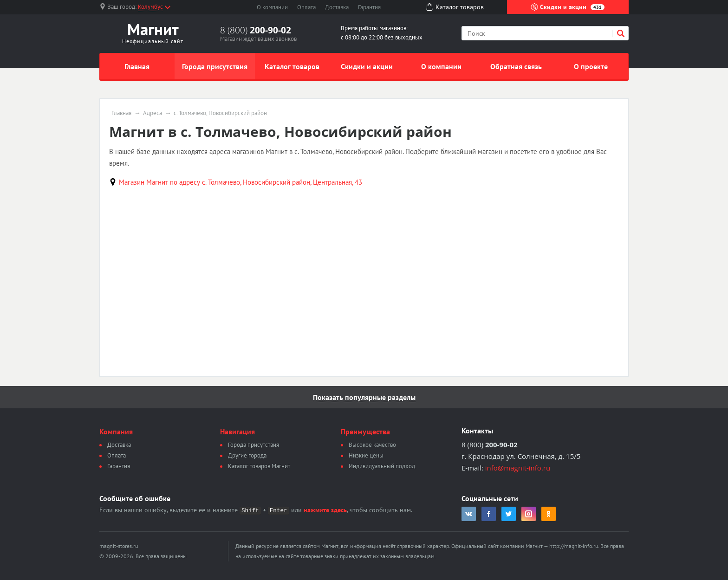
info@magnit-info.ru (518, 468)
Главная (137, 66)
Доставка (337, 7)
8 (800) (256, 30)
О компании (272, 7)
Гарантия (369, 7)
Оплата (306, 7)
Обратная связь (516, 66)
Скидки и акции (568, 7)
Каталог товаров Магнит (259, 466)
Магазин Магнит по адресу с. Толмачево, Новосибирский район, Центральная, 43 (240, 182)
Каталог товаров (292, 66)
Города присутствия (215, 66)
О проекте (591, 66)
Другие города (247, 455)
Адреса (153, 113)
